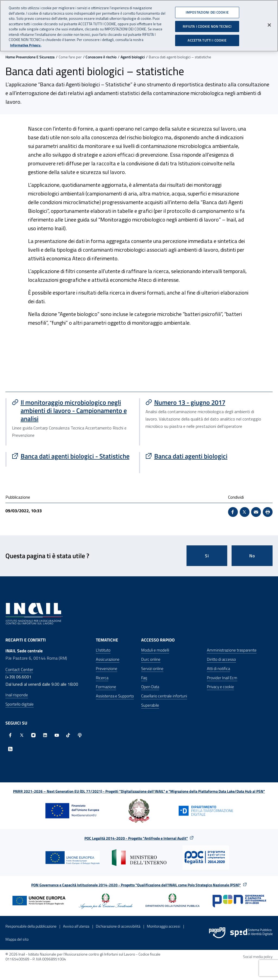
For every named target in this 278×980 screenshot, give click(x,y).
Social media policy (258, 957)
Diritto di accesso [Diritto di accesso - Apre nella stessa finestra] (221, 659)
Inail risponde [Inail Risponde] (17, 695)
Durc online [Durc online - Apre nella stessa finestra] (151, 659)
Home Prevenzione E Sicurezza (30, 57)
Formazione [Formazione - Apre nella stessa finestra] (106, 687)
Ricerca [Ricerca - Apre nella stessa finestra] (102, 678)
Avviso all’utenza (76, 926)
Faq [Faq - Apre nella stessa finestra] (144, 678)
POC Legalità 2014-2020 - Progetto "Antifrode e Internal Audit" (136, 838)
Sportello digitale (20, 704)
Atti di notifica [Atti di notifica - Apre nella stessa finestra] (218, 668)
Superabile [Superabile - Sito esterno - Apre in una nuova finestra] (150, 705)
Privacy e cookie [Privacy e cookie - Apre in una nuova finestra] (220, 687)
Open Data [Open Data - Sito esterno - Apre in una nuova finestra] (150, 687)
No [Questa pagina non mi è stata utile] (252, 556)
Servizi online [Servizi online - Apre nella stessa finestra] (152, 668)
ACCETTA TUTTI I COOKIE (207, 38)
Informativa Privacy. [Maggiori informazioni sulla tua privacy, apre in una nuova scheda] (26, 43)
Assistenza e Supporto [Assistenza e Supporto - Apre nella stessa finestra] (115, 696)
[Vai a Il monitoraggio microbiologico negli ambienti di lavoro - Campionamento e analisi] (73, 410)
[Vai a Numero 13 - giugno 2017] (206, 402)
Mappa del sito (17, 939)
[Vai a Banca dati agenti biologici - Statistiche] (73, 456)
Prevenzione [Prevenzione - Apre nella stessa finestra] (107, 668)
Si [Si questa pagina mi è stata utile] (207, 556)
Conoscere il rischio (101, 57)
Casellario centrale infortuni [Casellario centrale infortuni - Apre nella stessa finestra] (164, 696)
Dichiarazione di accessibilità (118, 926)
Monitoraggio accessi (164, 926)
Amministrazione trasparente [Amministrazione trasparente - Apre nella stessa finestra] (232, 650)
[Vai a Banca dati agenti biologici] (206, 456)
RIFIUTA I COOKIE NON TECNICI (207, 24)
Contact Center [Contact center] (19, 669)
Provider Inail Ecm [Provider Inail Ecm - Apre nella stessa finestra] (222, 678)
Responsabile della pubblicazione (31, 926)
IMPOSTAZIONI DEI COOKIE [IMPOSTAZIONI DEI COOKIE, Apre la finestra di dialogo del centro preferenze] (207, 10)
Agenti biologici (133, 57)
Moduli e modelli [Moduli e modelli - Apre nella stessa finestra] (155, 650)
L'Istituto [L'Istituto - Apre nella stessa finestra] (103, 650)
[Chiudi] (269, 23)
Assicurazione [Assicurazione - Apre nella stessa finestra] (108, 659)
